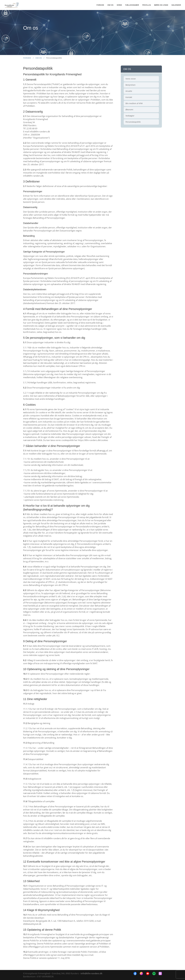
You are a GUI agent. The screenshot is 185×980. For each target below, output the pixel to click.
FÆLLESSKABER (132, 5)
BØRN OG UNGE (161, 5)
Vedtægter (130, 116)
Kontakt (129, 97)
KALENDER (176, 5)
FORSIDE (100, 5)
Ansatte (129, 91)
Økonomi (129, 110)
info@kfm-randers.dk (91, 973)
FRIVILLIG (147, 5)
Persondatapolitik (133, 122)
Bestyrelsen (131, 85)
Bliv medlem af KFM (134, 103)
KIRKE (119, 5)
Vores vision (131, 79)
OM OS (110, 5)
